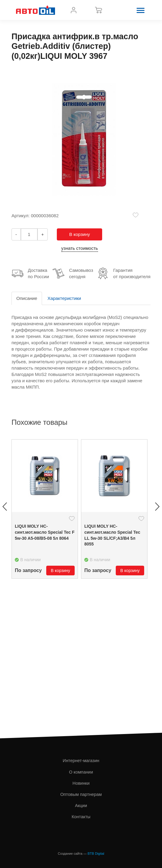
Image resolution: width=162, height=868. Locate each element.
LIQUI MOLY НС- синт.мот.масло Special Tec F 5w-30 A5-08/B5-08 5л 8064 (45, 532)
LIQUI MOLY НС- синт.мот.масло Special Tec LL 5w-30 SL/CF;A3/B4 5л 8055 (112, 535)
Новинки (81, 783)
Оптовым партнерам (81, 794)
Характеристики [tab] (64, 298)
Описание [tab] (27, 298)
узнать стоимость (80, 248)
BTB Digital (96, 854)
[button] (141, 10)
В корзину (79, 234)
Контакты (81, 817)
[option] (45, 509)
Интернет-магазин (81, 761)
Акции (81, 806)
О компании (81, 772)
